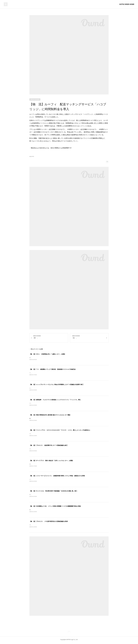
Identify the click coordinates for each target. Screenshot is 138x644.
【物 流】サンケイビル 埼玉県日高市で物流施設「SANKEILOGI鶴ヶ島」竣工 (53, 492)
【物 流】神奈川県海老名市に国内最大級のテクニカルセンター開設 (50, 415)
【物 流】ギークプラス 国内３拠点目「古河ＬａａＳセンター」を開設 (51, 461)
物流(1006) (32, 156)
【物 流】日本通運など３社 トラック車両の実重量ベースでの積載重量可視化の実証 (55, 507)
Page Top (69, 633)
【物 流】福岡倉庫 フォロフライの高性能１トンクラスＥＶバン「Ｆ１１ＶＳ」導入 (55, 400)
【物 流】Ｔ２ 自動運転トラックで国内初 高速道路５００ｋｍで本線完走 (53, 369)
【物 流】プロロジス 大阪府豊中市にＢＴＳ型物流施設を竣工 (49, 446)
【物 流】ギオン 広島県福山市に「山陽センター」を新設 (47, 354)
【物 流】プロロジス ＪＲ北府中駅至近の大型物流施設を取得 (49, 523)
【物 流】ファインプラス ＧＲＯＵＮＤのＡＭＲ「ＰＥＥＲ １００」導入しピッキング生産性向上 (60, 431)
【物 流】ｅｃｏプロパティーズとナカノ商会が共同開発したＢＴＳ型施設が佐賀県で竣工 (56, 385)
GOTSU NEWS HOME (127, 4)
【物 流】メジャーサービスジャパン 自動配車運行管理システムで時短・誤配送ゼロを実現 (57, 477)
